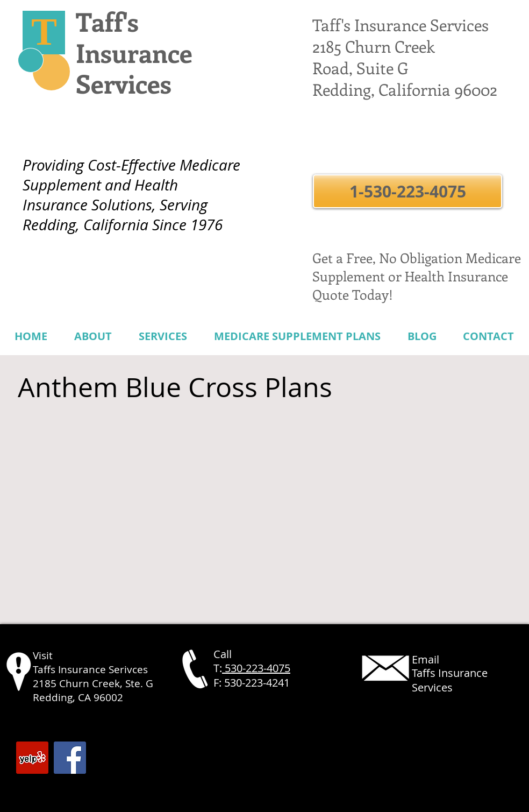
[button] (408, 191)
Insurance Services (134, 68)
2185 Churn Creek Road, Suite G (374, 57)
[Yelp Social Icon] (32, 758)
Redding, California (381, 89)
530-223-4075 (256, 668)
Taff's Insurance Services (401, 25)
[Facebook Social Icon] (70, 758)
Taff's (107, 21)
